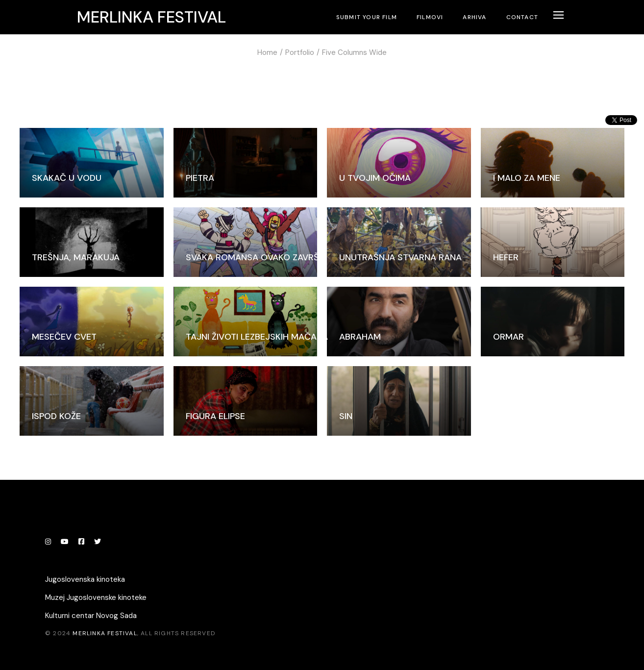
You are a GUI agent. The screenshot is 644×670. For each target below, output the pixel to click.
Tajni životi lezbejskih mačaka (257, 337)
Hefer (506, 257)
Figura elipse (215, 416)
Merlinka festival (151, 17)
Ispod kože (56, 416)
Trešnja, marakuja (76, 257)
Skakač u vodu (67, 178)
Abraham (360, 337)
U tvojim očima (375, 178)
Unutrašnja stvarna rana (400, 257)
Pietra (200, 178)
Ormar (508, 337)
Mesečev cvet (64, 337)
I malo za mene (527, 178)
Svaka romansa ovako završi (253, 257)
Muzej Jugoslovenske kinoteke (96, 597)
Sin (346, 416)
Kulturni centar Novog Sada (91, 616)
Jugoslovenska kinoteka (85, 579)
